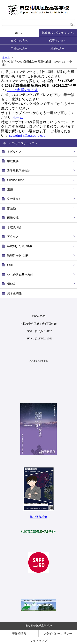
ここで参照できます (22, 90)
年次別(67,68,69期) (20, 246)
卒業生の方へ (19, 48)
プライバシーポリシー (58, 633)
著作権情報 (19, 633)
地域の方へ (58, 48)
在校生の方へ (19, 41)
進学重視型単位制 (19, 171)
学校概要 (13, 161)
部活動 (11, 208)
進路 (10, 189)
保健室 (11, 284)
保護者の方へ (58, 41)
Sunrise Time (16, 180)
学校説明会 (14, 227)
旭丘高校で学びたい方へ (58, 33)
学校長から (14, 199)
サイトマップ (39, 640)
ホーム (19, 33)
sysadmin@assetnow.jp (27, 136)
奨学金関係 (14, 293)
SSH (10, 265)
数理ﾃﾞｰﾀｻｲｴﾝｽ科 (18, 255)
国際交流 (13, 218)
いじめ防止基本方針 (20, 274)
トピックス (14, 152)
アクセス (13, 237)
